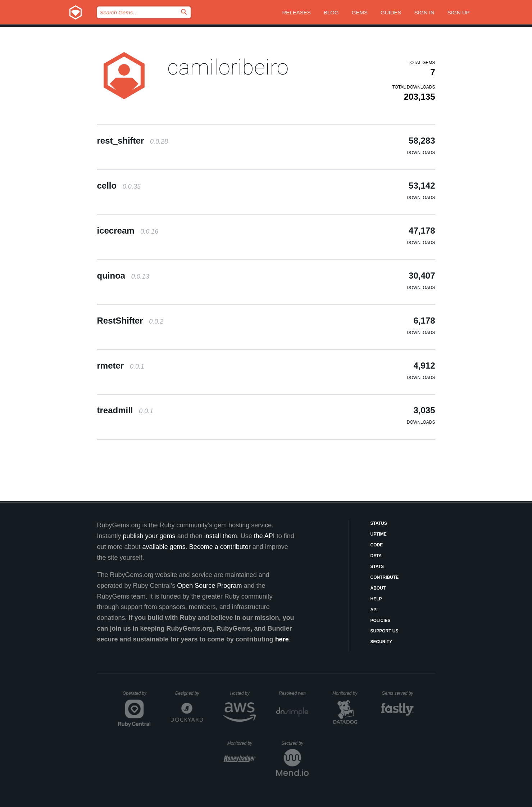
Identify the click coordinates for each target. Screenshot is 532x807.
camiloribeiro (228, 67)
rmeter (121, 366)
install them (221, 536)
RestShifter (130, 321)
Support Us (385, 631)
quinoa (123, 276)
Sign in (424, 12)
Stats (377, 567)
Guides (391, 12)
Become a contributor (220, 547)
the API (264, 536)
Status (379, 523)
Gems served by (398, 693)
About (378, 588)
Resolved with (294, 693)
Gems (360, 12)
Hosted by (243, 693)
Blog (331, 12)
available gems (164, 547)
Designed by (189, 693)
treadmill (125, 410)
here (282, 639)
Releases (297, 12)
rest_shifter (133, 141)
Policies (381, 621)
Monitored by (347, 693)
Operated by (137, 696)
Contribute (385, 577)
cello (119, 186)
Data (376, 556)
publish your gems (149, 536)
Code (377, 545)
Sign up (459, 12)
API (374, 610)
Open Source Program (209, 586)
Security (381, 642)
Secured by (295, 743)
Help (376, 599)
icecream (128, 231)
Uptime (379, 534)
